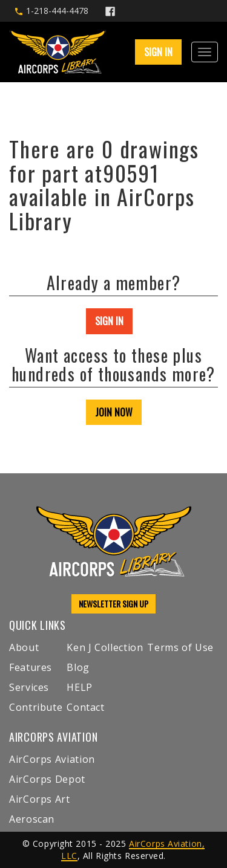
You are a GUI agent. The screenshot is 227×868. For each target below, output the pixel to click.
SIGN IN (158, 52)
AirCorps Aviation (52, 759)
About (24, 647)
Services (29, 687)
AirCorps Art (40, 799)
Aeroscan (32, 819)
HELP (80, 687)
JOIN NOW (114, 412)
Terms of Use (180, 647)
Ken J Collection (105, 647)
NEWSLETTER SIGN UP (113, 604)
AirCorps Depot (47, 779)
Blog (78, 667)
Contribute (36, 707)
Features (31, 667)
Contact (85, 707)
